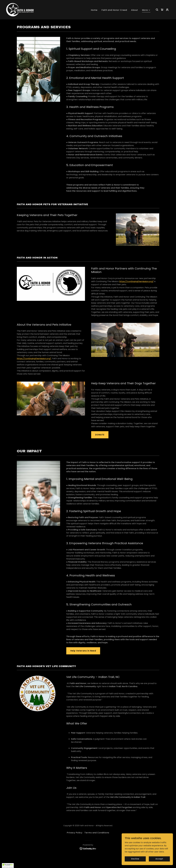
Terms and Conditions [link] (97, 833)
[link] (20, 10)
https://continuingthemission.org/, (34, 359)
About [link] (135, 10)
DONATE (100, 435)
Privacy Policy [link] (75, 833)
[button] (146, 10)
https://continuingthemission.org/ (136, 281)
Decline (135, 864)
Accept (159, 864)
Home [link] (94, 10)
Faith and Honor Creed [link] (114, 10)
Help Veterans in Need (83, 651)
